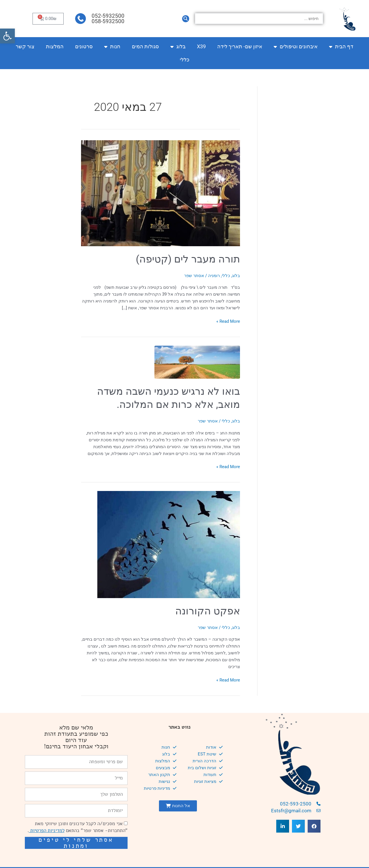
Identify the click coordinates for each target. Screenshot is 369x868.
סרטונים (84, 46)
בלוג (178, 47)
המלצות (55, 46)
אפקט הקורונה (208, 611)
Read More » (228, 321)
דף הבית (341, 47)
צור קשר (25, 46)
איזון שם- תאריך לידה (240, 46)
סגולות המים (145, 46)
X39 (201, 46)
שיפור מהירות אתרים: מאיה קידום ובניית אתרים (79, 857)
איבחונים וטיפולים (296, 47)
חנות (112, 47)
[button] (7, 36)
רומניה (214, 276)
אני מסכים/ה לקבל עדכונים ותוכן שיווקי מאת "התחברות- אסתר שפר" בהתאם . (77, 827)
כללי (185, 60)
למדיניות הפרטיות (47, 830)
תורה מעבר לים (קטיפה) (188, 259)
